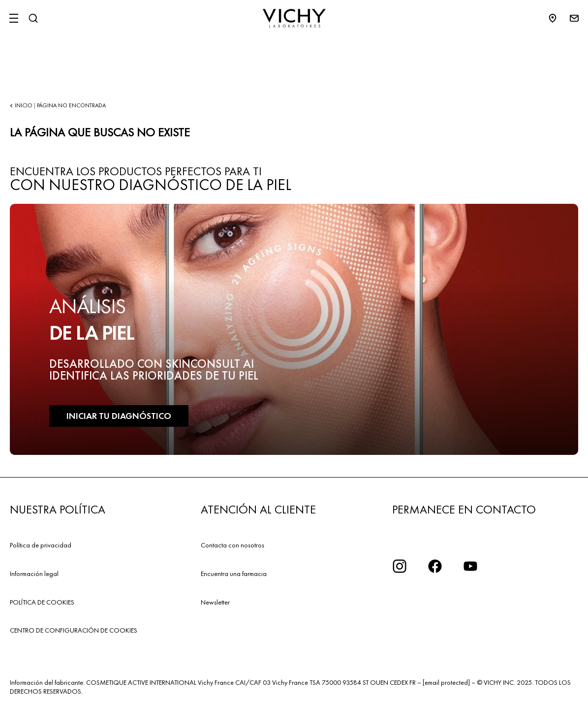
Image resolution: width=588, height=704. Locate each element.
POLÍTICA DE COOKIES (42, 602)
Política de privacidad (41, 545)
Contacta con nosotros (232, 545)
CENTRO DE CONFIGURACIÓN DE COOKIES (74, 630)
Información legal (34, 574)
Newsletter (215, 602)
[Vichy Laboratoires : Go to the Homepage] (294, 18)
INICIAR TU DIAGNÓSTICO (119, 416)
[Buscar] (33, 18)
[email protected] (446, 682)
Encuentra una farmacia (234, 574)
